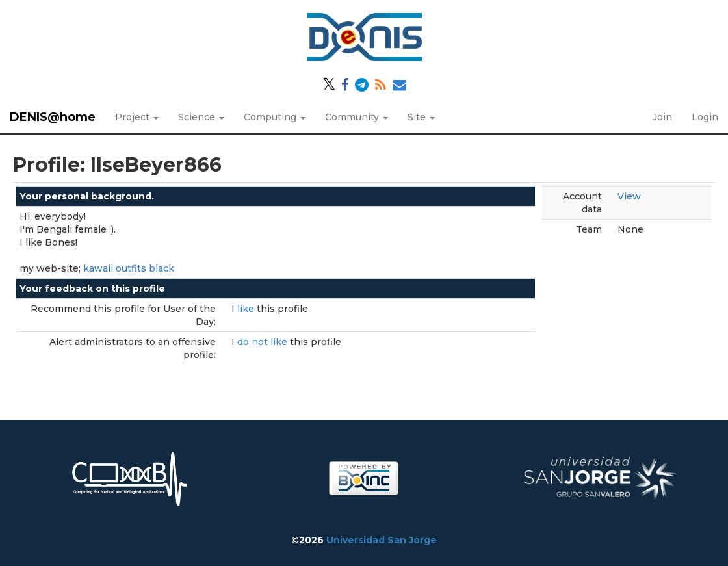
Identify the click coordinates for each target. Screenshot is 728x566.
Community (357, 117)
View (629, 196)
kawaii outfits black (129, 268)
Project (137, 117)
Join (662, 117)
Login (705, 117)
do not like (264, 342)
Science (201, 117)
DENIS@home (53, 117)
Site (421, 117)
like (247, 309)
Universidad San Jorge (382, 540)
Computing (275, 117)
